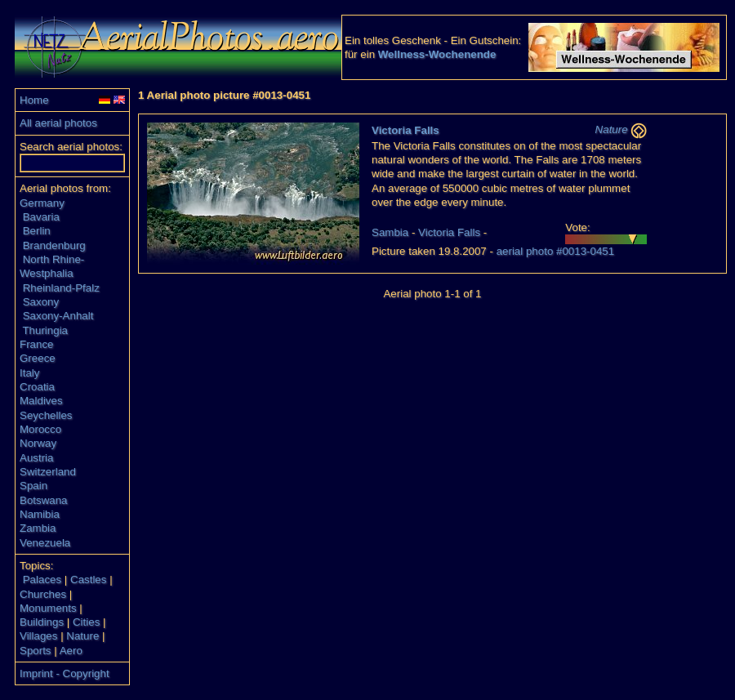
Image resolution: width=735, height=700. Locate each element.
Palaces (42, 580)
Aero (71, 651)
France (36, 344)
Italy (29, 373)
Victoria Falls (405, 130)
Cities (86, 622)
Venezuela (45, 543)
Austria (36, 458)
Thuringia (45, 330)
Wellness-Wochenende (437, 54)
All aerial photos (58, 123)
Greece (38, 358)
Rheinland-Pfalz (61, 288)
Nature (82, 636)
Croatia (37, 387)
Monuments (48, 608)
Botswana (44, 500)
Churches (43, 594)
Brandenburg (54, 245)
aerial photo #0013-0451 (556, 251)
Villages (38, 636)
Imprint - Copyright (65, 673)
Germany (42, 203)
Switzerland (48, 472)
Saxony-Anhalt (58, 316)
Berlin (37, 231)
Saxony (41, 302)
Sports (36, 651)
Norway (38, 443)
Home (34, 100)
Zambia (38, 528)
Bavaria (41, 217)
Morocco (40, 429)
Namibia (40, 514)
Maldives (41, 401)
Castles (88, 580)
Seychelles (46, 415)
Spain (33, 486)
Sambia (390, 232)
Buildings (42, 622)
